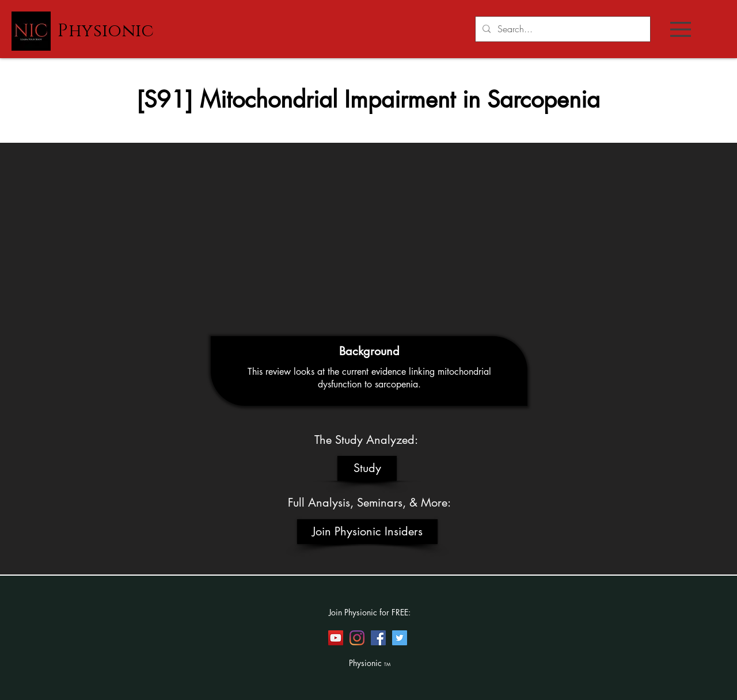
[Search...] (562, 29)
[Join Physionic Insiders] (367, 532)
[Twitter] (400, 638)
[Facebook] (378, 638)
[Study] (367, 468)
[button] (681, 29)
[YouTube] (336, 638)
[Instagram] (357, 638)
